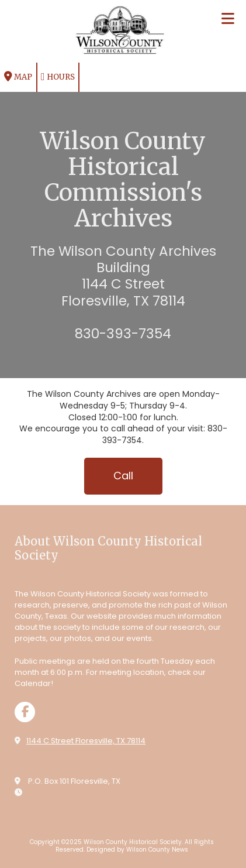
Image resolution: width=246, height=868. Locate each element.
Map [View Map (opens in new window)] (18, 77)
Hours (58, 77)
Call (123, 476)
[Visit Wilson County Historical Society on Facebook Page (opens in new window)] (25, 712)
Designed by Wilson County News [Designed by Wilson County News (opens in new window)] (137, 850)
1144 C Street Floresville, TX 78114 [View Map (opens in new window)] (86, 741)
